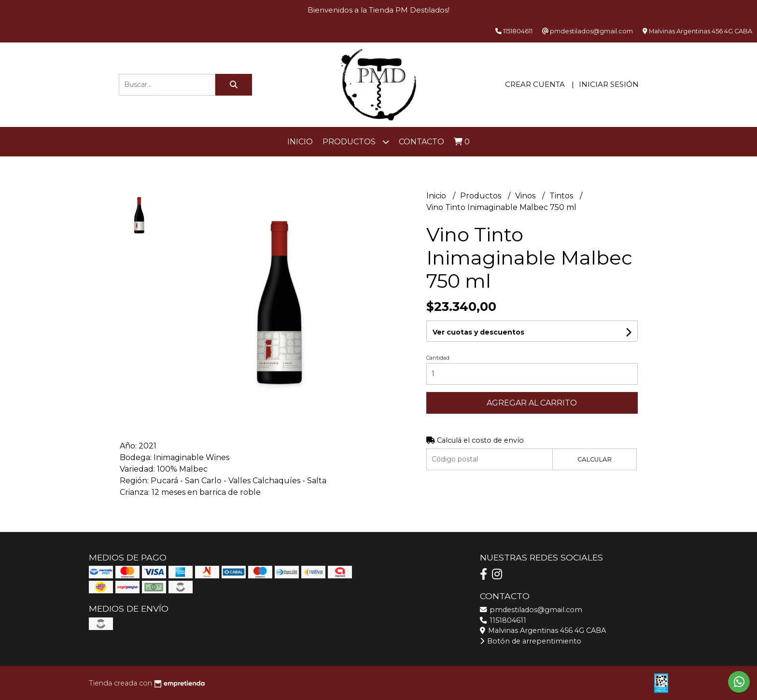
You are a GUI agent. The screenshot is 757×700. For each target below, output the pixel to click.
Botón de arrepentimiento (531, 641)
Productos (356, 142)
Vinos (526, 196)
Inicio (300, 142)
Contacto (421, 142)
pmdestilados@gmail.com (531, 610)
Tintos (562, 196)
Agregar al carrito (532, 403)
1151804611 (503, 620)
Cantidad (438, 358)
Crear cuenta (535, 84)
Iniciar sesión (609, 84)
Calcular (595, 459)
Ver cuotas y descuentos (478, 332)
